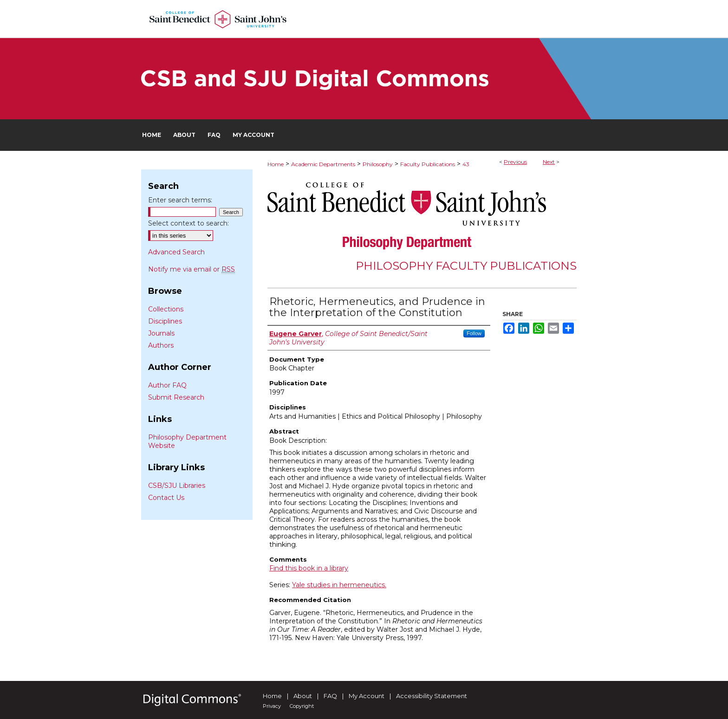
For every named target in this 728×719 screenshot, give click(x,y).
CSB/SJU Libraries (177, 486)
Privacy (272, 706)
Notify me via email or (192, 269)
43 (466, 164)
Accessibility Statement (432, 696)
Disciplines (165, 321)
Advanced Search (176, 252)
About (303, 696)
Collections (166, 309)
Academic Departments (323, 164)
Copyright (302, 706)
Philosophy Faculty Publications (466, 266)
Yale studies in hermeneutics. (339, 585)
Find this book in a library (309, 568)
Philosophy (378, 164)
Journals (161, 333)
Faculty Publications (428, 164)
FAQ (330, 696)
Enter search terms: (180, 200)
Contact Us (166, 498)
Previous (515, 162)
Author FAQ (167, 385)
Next (549, 162)
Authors (161, 345)
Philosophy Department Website (187, 441)
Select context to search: (188, 223)
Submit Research (176, 397)
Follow (474, 333)
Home (276, 164)
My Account (367, 696)
